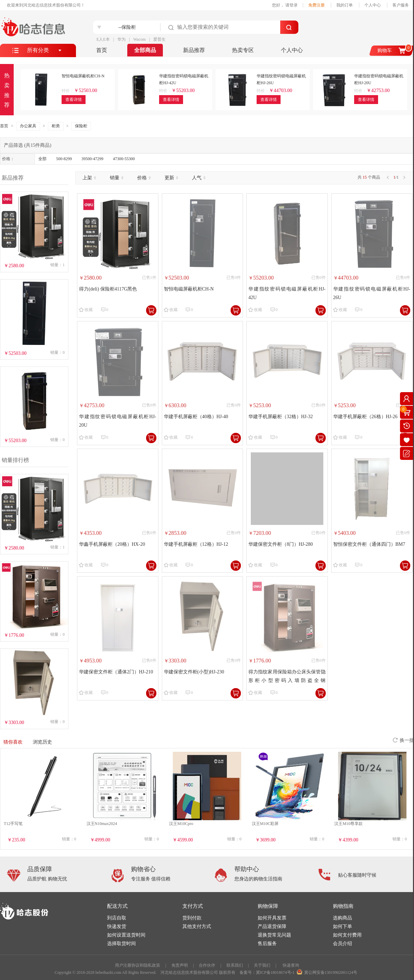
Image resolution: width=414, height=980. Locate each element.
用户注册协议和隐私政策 (138, 965)
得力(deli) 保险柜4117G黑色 (108, 289)
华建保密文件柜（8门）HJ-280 (281, 544)
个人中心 (373, 5)
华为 (121, 39)
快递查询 (291, 965)
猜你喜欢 (13, 742)
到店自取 (117, 918)
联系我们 (235, 965)
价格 (144, 178)
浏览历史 (42, 742)
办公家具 (28, 126)
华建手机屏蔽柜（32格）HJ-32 (281, 417)
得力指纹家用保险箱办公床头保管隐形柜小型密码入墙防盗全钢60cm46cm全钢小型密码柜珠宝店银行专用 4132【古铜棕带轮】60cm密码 (287, 677)
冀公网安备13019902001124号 (331, 972)
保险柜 (81, 126)
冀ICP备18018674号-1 (275, 972)
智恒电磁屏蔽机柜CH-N (189, 289)
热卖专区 (243, 50)
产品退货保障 (272, 926)
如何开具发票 (272, 918)
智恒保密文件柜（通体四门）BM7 (369, 544)
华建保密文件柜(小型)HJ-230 (194, 672)
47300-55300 (124, 159)
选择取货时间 (121, 944)
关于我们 (262, 965)
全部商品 (145, 50)
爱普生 (159, 39)
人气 (199, 178)
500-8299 (64, 159)
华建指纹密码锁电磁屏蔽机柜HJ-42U (287, 293)
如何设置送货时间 (126, 935)
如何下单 (342, 926)
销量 (117, 178)
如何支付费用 (347, 935)
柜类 (56, 126)
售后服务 (267, 944)
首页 (102, 50)
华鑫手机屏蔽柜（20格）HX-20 (112, 544)
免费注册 (316, 5)
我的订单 (345, 5)
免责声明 (180, 965)
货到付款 (192, 918)
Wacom (139, 39)
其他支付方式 (197, 926)
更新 (171, 178)
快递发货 (117, 926)
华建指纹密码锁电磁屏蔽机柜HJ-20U (118, 421)
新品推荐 (194, 50)
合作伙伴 (207, 965)
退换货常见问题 (274, 935)
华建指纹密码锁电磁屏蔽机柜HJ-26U (372, 293)
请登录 (292, 5)
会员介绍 (342, 944)
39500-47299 (92, 159)
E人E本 (103, 39)
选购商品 (342, 918)
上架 (89, 178)
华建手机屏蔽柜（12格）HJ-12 (196, 544)
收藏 (89, 310)
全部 (42, 159)
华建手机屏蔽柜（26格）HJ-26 (365, 417)
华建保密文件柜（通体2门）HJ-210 (116, 672)
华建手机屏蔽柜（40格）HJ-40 (196, 417)
